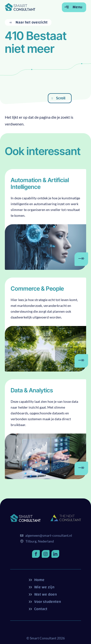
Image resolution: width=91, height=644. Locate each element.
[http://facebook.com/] (36, 554)
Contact (40, 609)
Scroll (61, 98)
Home (39, 580)
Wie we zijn (44, 587)
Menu (77, 7)
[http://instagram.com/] (46, 554)
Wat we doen (45, 594)
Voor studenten (47, 602)
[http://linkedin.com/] (55, 554)
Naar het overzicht (31, 22)
